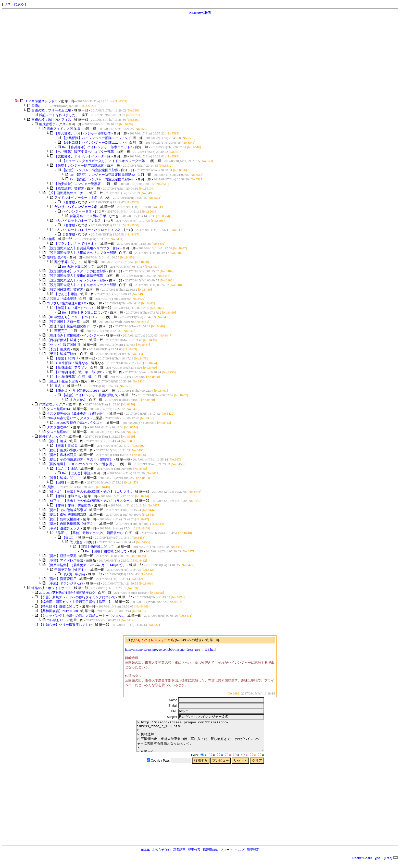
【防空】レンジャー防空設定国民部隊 (90, 170)
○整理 (51, 239)
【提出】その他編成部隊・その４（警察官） (80, 459)
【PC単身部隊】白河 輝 (73, 377)
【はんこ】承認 (66, 294)
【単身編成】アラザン (71, 368)
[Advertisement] (155, 58)
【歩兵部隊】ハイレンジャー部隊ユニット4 (94, 142)
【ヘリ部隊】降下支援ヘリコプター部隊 (84, 152)
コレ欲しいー (57, 620)
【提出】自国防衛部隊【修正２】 (72, 524)
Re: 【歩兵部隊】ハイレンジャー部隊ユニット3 (97, 147)
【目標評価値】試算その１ (67, 340)
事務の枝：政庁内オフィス (51, 120)
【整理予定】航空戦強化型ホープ (72, 326)
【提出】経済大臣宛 (62, 556)
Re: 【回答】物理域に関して (106, 551)
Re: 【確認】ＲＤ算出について (85, 312)
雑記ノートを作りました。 (59, 115)
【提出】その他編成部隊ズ (67, 510)
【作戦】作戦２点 (68, 496)
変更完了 (61, 331)
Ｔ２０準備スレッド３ (41, 101)
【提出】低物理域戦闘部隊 (67, 514)
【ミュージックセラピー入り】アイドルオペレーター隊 (103, 161)
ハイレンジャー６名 (77, 211)
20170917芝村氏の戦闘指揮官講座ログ (67, 593)
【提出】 (69, 537)
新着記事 (179, 856)
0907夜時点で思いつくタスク (68, 418)
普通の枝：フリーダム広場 (51, 110)
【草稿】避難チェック (63, 528)
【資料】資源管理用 (62, 579)
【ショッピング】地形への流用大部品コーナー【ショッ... (82, 616)
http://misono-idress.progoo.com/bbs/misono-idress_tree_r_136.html (171, 649)
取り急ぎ (76, 542)
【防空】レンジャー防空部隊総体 (79, 165)
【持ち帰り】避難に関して (59, 606)
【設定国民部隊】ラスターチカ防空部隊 (77, 271)
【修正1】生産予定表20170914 (77, 390)
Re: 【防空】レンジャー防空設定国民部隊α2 (102, 175)
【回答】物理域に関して (96, 547)
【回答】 (61, 482)
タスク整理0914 (58, 409)
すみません (78, 400)
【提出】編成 (57, 441)
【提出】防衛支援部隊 (63, 519)
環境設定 (253, 856)
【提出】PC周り (66, 358)
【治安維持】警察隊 (69, 188)
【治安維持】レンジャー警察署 (78, 184)
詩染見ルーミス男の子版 (88, 216)
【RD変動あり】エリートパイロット (74, 317)
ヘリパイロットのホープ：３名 (78, 221)
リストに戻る (14, 4)
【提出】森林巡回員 (62, 455)
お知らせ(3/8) (161, 856)
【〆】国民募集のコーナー (67, 193)
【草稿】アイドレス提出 (65, 560)
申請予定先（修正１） (71, 570)
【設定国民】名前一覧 (63, 322)
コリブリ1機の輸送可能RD (66, 303)
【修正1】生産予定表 (62, 381)
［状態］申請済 (74, 574)
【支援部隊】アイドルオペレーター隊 (83, 156)
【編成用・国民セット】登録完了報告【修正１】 (76, 602)
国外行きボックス (52, 436)
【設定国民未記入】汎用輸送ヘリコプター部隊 (82, 253)
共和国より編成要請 (62, 299)
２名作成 (69, 234)
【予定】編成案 (58, 349)
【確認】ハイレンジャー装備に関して (90, 395)
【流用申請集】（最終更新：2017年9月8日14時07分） (86, 565)
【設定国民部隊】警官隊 (65, 289)
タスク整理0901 (58, 427)
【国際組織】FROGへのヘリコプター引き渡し (81, 464)
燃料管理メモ (57, 257)
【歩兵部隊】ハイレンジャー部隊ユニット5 (94, 138)
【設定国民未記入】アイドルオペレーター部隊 (82, 285)
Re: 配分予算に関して (78, 266)
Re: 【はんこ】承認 (76, 473)
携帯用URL (210, 856)
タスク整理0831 (58, 432)
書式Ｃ (59, 386)
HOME (145, 856)
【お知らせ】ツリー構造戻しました (66, 625)
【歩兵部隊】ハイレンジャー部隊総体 (83, 133)
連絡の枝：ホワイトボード (51, 588)
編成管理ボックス (52, 124)
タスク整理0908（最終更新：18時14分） (77, 413)
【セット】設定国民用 (63, 345)
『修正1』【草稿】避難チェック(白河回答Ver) (88, 533)
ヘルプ (240, 856)
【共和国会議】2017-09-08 (58, 611)
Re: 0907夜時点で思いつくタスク (79, 423)
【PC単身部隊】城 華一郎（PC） (80, 372)
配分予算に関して (68, 262)
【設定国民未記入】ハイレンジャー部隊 (77, 280)
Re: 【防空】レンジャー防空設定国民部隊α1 (102, 179)
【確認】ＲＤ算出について (74, 308)
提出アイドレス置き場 (63, 129)
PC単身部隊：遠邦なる (71, 363)
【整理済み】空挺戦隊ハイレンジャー (75, 335)
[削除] (36, 106)
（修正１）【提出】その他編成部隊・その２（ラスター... (89, 501)
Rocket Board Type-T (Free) (375, 864)
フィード (227, 856)
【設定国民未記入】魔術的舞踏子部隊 (75, 276)
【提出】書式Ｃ (66, 446)
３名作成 (69, 202)
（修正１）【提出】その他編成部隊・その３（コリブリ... (89, 492)
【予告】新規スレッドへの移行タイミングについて (77, 597)
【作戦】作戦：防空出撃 (73, 505)
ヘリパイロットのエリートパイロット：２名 (87, 230)
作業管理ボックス (52, 404)
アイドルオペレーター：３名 (76, 198)
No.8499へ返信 (200, 13)
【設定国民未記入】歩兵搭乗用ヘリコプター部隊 (83, 248)
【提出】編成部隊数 (62, 450)
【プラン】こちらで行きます (76, 244)
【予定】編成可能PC (62, 354)
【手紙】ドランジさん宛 (65, 583)
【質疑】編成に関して (63, 478)
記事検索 (194, 856)
